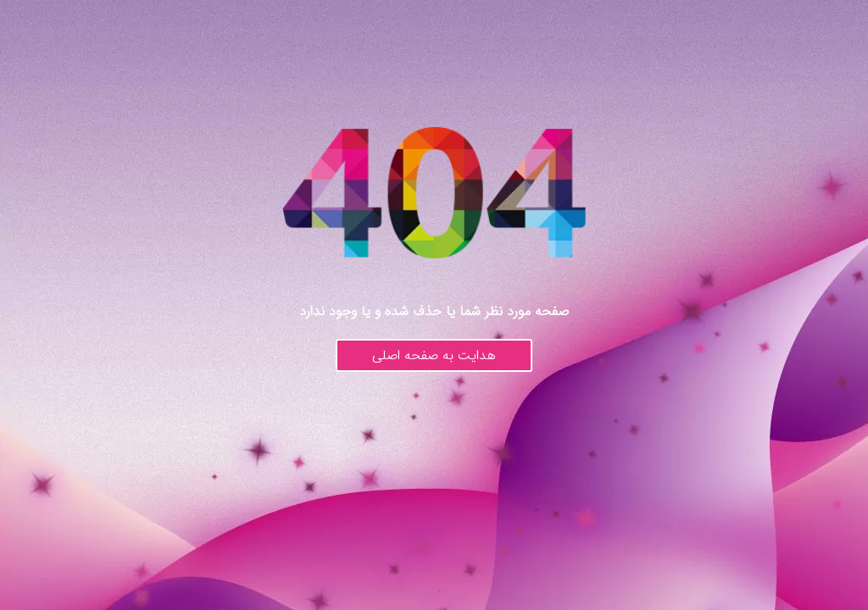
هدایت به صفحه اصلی (434, 355)
